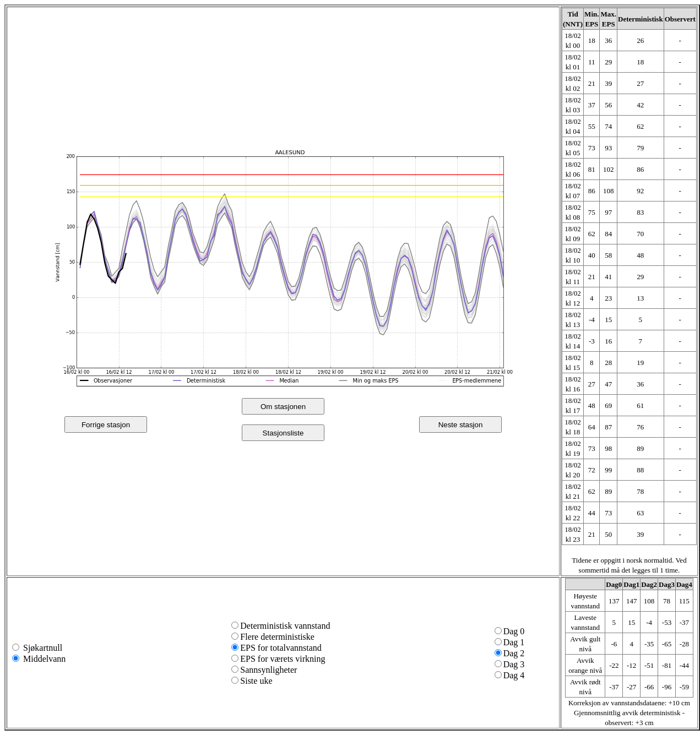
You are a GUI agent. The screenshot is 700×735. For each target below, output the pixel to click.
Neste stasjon (461, 425)
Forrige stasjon (106, 425)
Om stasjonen (283, 407)
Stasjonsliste (283, 433)
